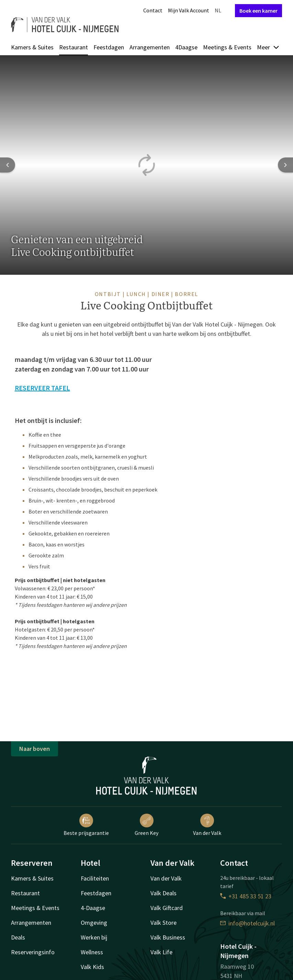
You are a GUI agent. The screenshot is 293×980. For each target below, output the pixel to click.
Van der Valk (207, 825)
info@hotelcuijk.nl (247, 923)
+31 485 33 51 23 (246, 896)
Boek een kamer (258, 11)
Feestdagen (109, 47)
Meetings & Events (227, 47)
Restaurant (74, 47)
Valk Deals (164, 893)
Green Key (146, 825)
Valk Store (164, 923)
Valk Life (161, 952)
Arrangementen (150, 47)
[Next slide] (285, 165)
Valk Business (168, 937)
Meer (268, 47)
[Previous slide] (8, 165)
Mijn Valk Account (189, 10)
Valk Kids (92, 967)
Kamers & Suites (32, 47)
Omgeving (94, 923)
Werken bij (94, 937)
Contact (153, 10)
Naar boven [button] (35, 749)
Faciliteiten (95, 878)
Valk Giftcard (167, 908)
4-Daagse (93, 908)
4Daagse (186, 47)
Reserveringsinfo (33, 952)
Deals (18, 937)
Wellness (92, 952)
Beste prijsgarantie (86, 825)
